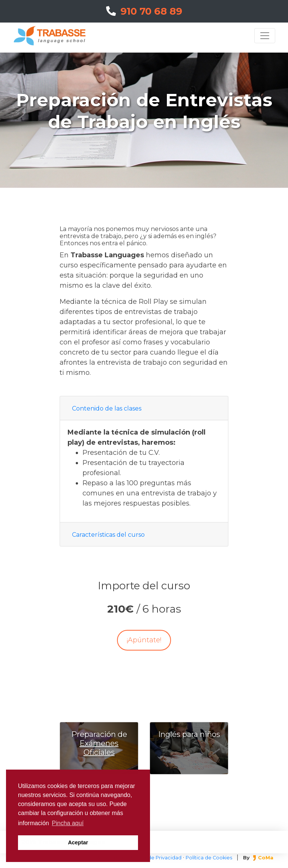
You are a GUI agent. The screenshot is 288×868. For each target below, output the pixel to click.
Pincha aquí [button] (68, 823)
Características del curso (108, 535)
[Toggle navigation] (265, 36)
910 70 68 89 (144, 11)
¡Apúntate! (144, 640)
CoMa (263, 858)
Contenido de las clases (107, 408)
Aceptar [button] (78, 842)
